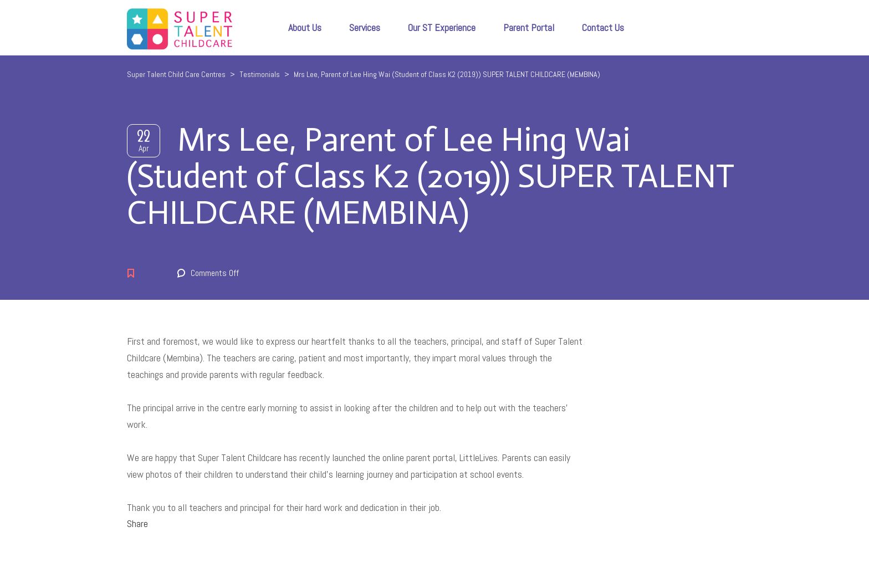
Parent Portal (529, 27)
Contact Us (603, 27)
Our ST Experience (442, 27)
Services (365, 27)
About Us (305, 27)
